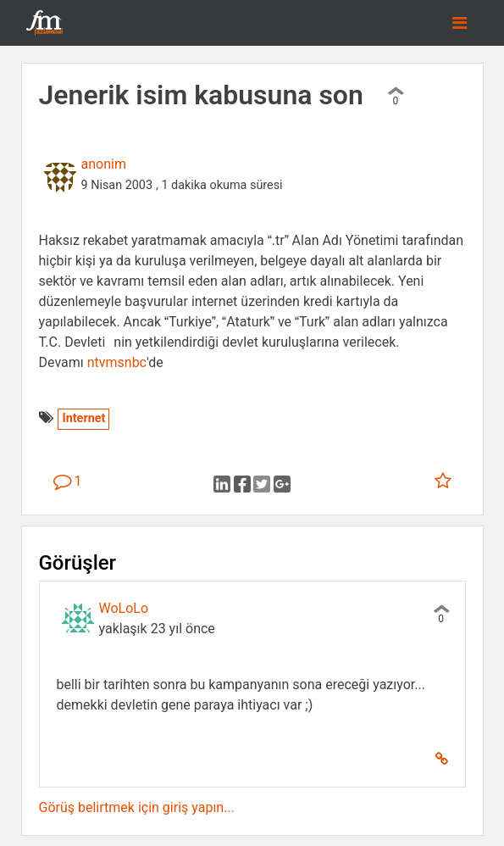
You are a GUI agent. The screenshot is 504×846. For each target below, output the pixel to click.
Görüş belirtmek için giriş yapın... (137, 807)
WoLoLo (124, 608)
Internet (83, 418)
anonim (104, 164)
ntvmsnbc (117, 362)
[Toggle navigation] (460, 23)
